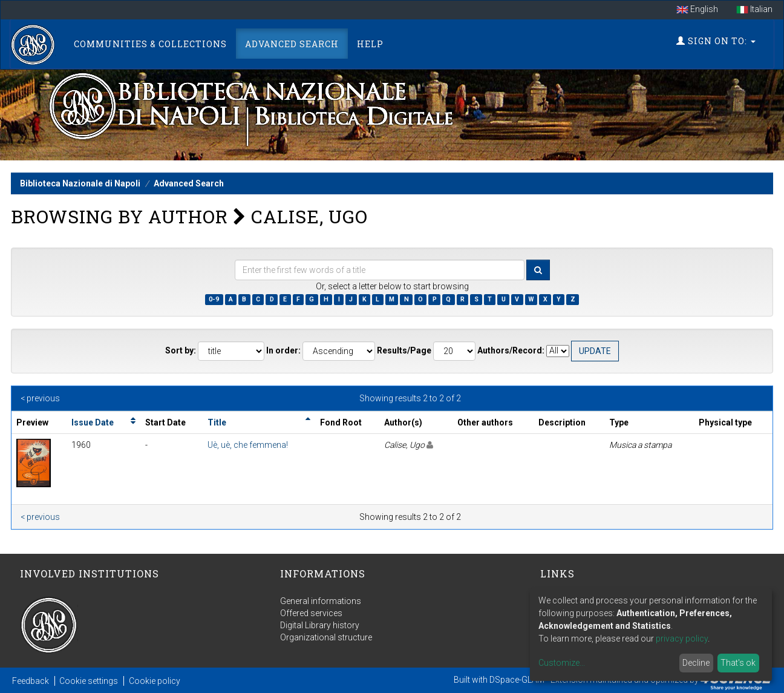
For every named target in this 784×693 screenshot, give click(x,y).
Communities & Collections (150, 44)
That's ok (738, 663)
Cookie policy (155, 681)
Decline (696, 663)
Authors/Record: (511, 350)
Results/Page (404, 350)
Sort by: (181, 350)
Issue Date (93, 422)
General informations (321, 601)
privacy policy (682, 639)
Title (217, 422)
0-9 (214, 299)
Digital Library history (320, 625)
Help (370, 44)
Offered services (311, 613)
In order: (283, 350)
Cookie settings (89, 681)
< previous (40, 398)
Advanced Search (292, 44)
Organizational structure (326, 637)
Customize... (562, 663)
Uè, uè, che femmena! (248, 445)
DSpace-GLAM (517, 680)
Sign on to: (716, 41)
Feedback (31, 681)
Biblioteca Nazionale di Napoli (80, 183)
